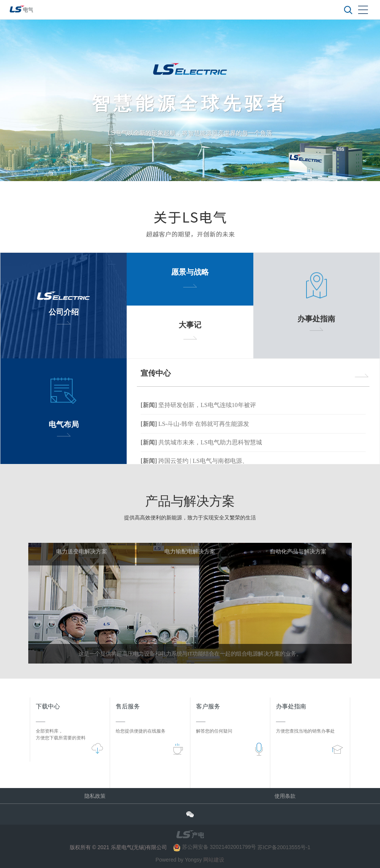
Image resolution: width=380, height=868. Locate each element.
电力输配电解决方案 (190, 552)
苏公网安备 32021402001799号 (215, 847)
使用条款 (285, 796)
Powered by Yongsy (179, 860)
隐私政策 (95, 796)
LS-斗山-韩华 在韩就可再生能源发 (204, 424)
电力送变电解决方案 (82, 552)
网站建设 (214, 860)
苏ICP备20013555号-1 (284, 847)
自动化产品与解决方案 (298, 552)
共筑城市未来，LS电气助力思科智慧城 (210, 442)
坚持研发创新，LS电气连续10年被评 (207, 405)
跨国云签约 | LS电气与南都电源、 (203, 461)
